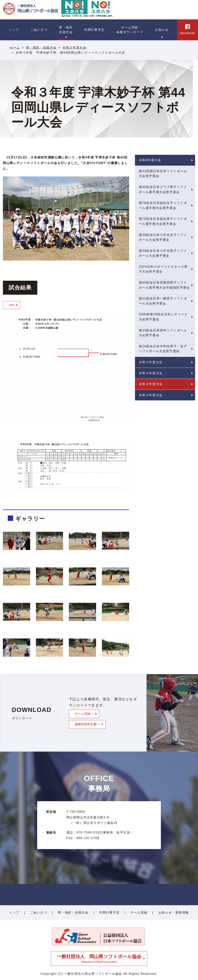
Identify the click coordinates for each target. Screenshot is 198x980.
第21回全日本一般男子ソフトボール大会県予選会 (163, 301)
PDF (12, 305)
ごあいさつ (39, 912)
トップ (14, 912)
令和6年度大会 (150, 160)
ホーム (15, 48)
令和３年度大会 (74, 48)
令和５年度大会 (151, 362)
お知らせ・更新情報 (174, 912)
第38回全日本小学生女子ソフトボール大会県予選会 (163, 237)
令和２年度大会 (151, 395)
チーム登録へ (84, 714)
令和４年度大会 (151, 373)
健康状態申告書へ (87, 724)
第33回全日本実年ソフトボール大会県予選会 (163, 333)
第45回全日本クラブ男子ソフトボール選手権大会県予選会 (163, 190)
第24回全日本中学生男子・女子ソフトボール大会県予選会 (163, 349)
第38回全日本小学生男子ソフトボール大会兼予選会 (163, 253)
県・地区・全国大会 (41, 48)
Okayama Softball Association (99, 959)
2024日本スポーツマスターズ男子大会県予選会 (163, 269)
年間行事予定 (109, 912)
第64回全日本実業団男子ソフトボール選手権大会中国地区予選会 (164, 285)
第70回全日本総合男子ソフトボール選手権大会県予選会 (163, 221)
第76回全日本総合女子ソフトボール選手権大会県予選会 (163, 205)
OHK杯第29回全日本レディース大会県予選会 (163, 317)
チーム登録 (139, 912)
